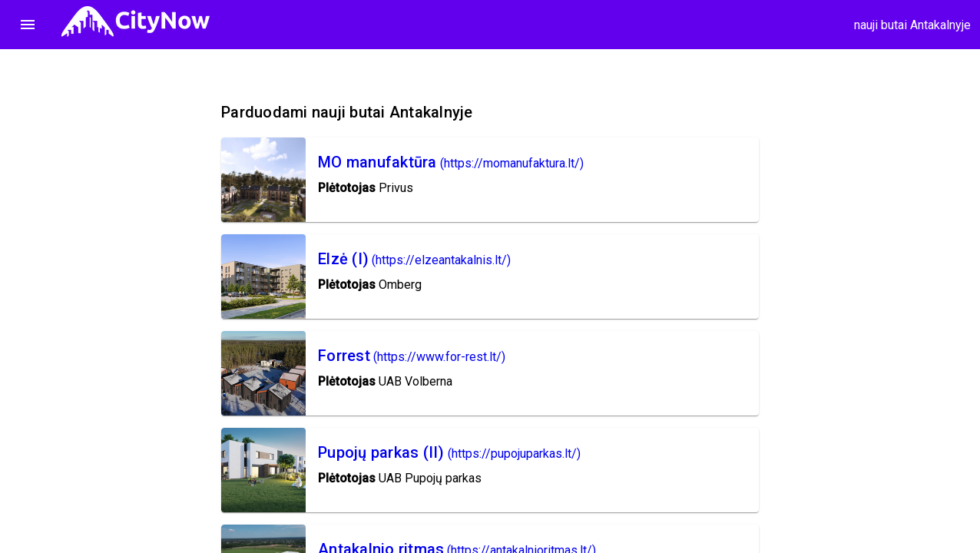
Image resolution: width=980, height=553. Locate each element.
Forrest (344, 356)
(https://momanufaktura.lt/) (512, 163)
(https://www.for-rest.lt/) (439, 357)
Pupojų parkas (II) (381, 452)
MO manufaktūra (377, 162)
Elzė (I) (343, 259)
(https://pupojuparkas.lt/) (514, 454)
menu (28, 25)
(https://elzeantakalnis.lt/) (441, 260)
